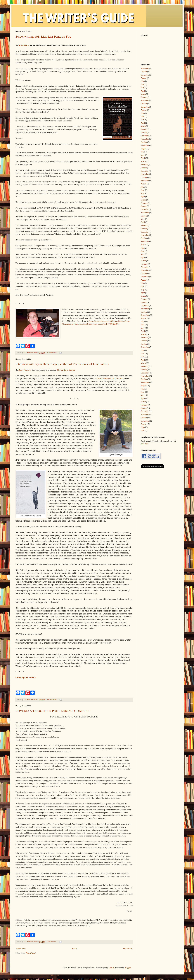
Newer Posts (21, 949)
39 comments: (52, 700)
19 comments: (52, 942)
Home (75, 949)
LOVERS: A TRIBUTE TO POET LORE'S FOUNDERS (52, 711)
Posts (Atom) (31, 953)
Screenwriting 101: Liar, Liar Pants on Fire (43, 36)
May (143, 88)
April (143, 91)
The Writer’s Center (66, 370)
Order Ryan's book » (26, 678)
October (144, 72)
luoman (111, 968)
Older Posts (128, 949)
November (145, 68)
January (144, 133)
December (145, 136)
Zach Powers (25, 370)
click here (144, 444)
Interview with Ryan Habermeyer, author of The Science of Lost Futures (62, 364)
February (144, 97)
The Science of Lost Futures (110, 379)
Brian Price (24, 45)
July (142, 81)
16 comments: (52, 353)
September (145, 75)
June (143, 84)
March (143, 94)
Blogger (128, 968)
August (143, 78)
